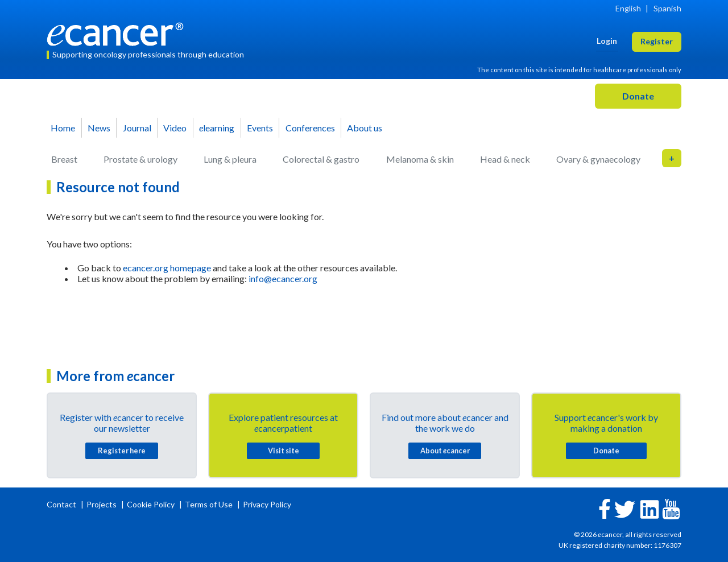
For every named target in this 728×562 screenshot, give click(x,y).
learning (217, 128)
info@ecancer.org (283, 278)
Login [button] (607, 41)
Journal (137, 128)
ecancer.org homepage (167, 268)
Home (63, 128)
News (99, 128)
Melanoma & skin (420, 159)
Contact (62, 504)
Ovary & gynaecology (598, 159)
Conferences (310, 128)
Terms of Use (209, 504)
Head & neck (505, 159)
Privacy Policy (267, 504)
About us (365, 128)
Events (260, 128)
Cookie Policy (151, 504)
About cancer (445, 451)
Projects (102, 504)
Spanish (667, 8)
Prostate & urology (140, 159)
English (628, 8)
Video (175, 128)
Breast (64, 159)
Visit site (284, 451)
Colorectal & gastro (321, 159)
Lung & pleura (230, 159)
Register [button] (657, 41)
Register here (122, 451)
